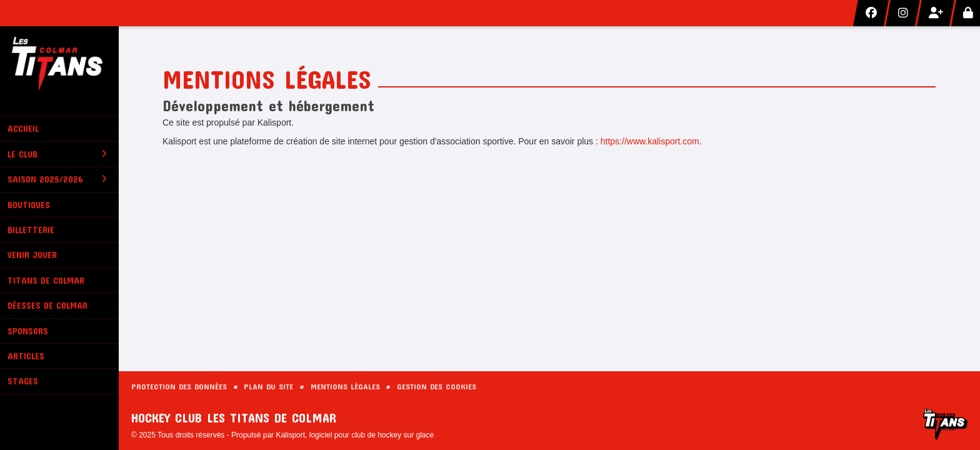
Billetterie (31, 230)
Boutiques (29, 205)
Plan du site (268, 386)
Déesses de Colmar (47, 305)
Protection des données (179, 386)
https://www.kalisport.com (650, 141)
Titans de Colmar (46, 280)
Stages (23, 381)
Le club (57, 154)
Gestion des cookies (437, 386)
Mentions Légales (345, 386)
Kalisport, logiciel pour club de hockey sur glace (355, 435)
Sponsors (28, 331)
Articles (26, 356)
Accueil (23, 128)
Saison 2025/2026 (57, 179)
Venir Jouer (32, 255)
